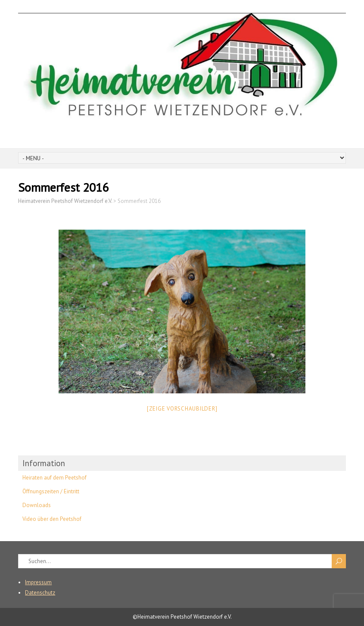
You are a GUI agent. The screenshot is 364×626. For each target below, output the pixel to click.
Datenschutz (40, 593)
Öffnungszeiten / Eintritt (51, 491)
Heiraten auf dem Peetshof (54, 478)
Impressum (38, 582)
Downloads (37, 505)
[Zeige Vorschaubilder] (182, 409)
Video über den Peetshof (52, 519)
